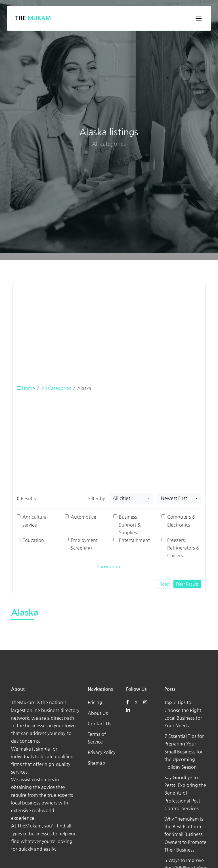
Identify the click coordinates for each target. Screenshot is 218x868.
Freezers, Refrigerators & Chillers (183, 548)
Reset (165, 584)
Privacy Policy (101, 752)
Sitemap (97, 763)
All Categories (56, 388)
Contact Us (99, 724)
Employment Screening (84, 544)
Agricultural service (35, 521)
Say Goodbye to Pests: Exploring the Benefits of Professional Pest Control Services (185, 793)
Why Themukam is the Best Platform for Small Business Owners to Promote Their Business (185, 834)
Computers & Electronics (181, 521)
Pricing (95, 702)
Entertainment (134, 540)
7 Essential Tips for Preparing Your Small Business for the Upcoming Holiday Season (184, 751)
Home (26, 388)
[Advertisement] (109, 328)
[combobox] (131, 498)
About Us (98, 713)
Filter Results (187, 584)
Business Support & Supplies (130, 524)
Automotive (83, 517)
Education (33, 540)
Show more (109, 566)
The (33, 18)
